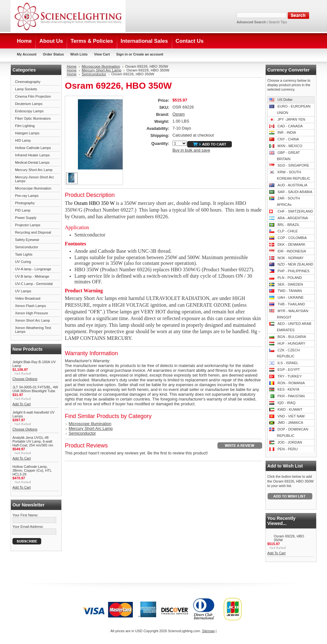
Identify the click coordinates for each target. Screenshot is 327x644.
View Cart (102, 54)
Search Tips (278, 22)
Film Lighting (25, 126)
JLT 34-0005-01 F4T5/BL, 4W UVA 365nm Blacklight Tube (35, 389)
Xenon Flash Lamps (30, 306)
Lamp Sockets (26, 89)
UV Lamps (23, 291)
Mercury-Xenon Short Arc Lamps (34, 179)
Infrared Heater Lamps (32, 155)
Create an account (148, 54)
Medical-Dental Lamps (32, 162)
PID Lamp (23, 210)
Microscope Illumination (33, 188)
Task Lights (24, 254)
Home (72, 66)
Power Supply (26, 218)
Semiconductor (27, 247)
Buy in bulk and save (191, 150)
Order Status (53, 54)
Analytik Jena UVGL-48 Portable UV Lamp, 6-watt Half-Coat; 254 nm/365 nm (33, 441)
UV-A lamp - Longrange (33, 269)
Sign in (122, 54)
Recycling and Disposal (33, 232)
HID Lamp (23, 140)
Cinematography (28, 82)
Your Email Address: (28, 527)
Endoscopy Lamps (29, 111)
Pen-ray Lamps (27, 196)
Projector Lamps (28, 225)
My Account (27, 54)
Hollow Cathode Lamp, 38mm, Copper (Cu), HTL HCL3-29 (32, 470)
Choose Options (25, 379)
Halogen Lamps (27, 133)
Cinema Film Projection (33, 96)
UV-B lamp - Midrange (32, 276)
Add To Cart (22, 404)
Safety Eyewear (27, 240)
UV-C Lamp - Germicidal (34, 284)
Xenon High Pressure (31, 313)
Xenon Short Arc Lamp (32, 320)
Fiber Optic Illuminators (33, 118)
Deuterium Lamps (29, 104)
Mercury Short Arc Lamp (34, 170)
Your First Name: (25, 515)
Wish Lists (79, 54)
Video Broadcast (28, 298)
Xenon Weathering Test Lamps (33, 330)
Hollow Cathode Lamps (33, 148)
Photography (25, 203)
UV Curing (23, 262)
